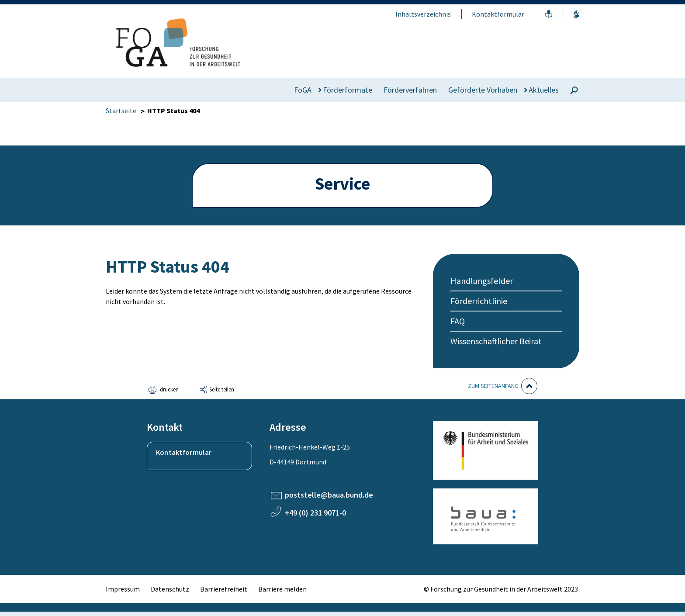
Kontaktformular (498, 14)
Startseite (121, 111)
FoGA (303, 90)
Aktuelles (544, 90)
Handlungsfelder (482, 281)
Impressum (123, 589)
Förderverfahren (410, 90)
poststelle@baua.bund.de (329, 495)
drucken (169, 389)
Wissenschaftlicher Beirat (496, 341)
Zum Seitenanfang (493, 386)
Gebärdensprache (576, 14)
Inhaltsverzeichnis (423, 14)
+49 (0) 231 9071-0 (315, 513)
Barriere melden (282, 589)
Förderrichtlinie (479, 301)
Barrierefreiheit (224, 589)
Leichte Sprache (549, 14)
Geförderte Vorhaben (483, 90)
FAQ (458, 321)
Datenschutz (170, 589)
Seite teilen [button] (222, 389)
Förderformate (348, 90)
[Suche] (574, 90)
